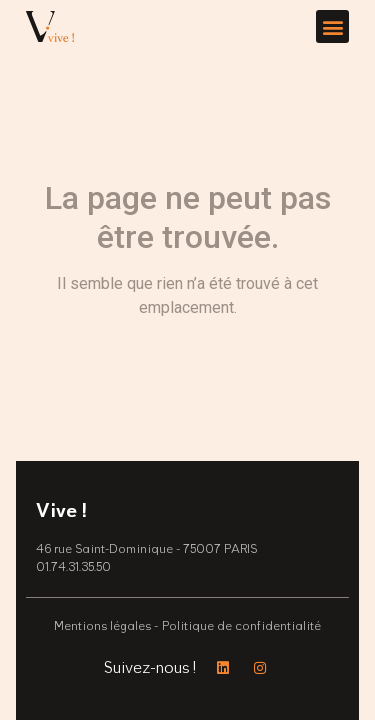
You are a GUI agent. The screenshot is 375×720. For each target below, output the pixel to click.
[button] (332, 26)
